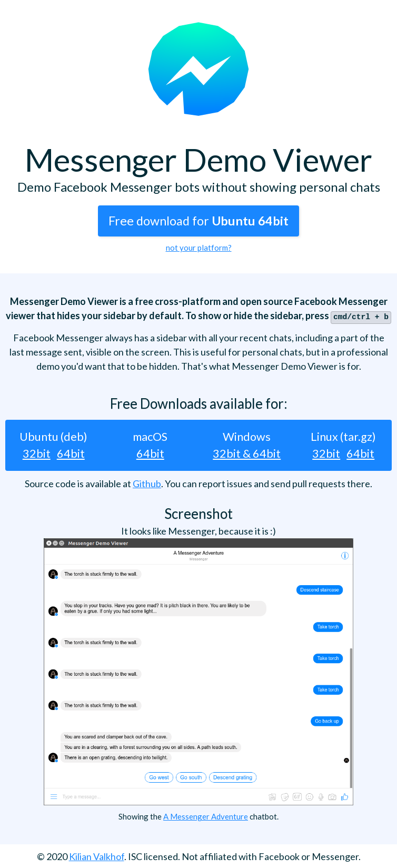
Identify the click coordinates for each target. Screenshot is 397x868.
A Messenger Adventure (206, 815)
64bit (71, 452)
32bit (37, 452)
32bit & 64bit (247, 452)
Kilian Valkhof (97, 855)
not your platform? (199, 248)
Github (147, 482)
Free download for (198, 221)
